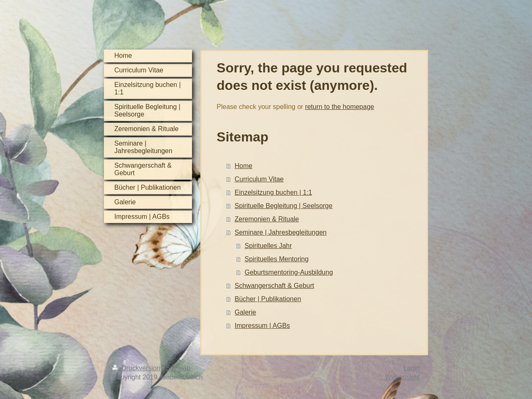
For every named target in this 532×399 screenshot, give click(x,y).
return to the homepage (340, 107)
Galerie (246, 312)
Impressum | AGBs (262, 326)
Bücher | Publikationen (268, 299)
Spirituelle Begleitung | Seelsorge (284, 206)
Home (244, 166)
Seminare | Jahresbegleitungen (281, 232)
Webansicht (403, 377)
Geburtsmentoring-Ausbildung (289, 272)
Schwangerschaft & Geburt (275, 286)
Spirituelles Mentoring (277, 259)
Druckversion (137, 368)
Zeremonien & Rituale (267, 219)
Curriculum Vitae (259, 179)
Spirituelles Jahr (268, 246)
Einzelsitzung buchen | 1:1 (274, 192)
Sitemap (178, 368)
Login (412, 368)
